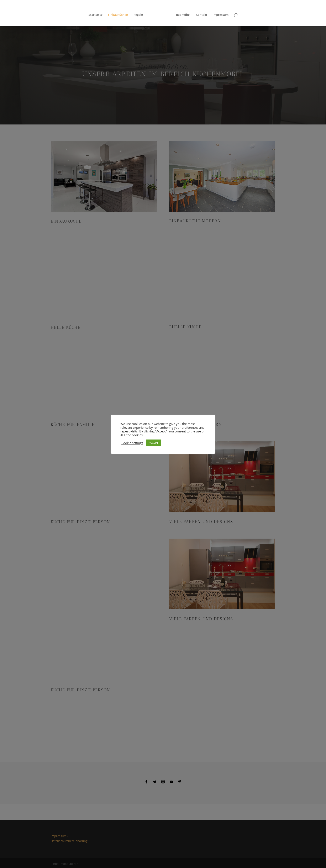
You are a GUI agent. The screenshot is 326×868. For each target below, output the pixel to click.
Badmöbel (182, 14)
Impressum (219, 14)
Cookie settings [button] (132, 443)
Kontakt (200, 14)
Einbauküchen (119, 14)
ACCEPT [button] (153, 443)
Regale (140, 14)
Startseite (97, 14)
